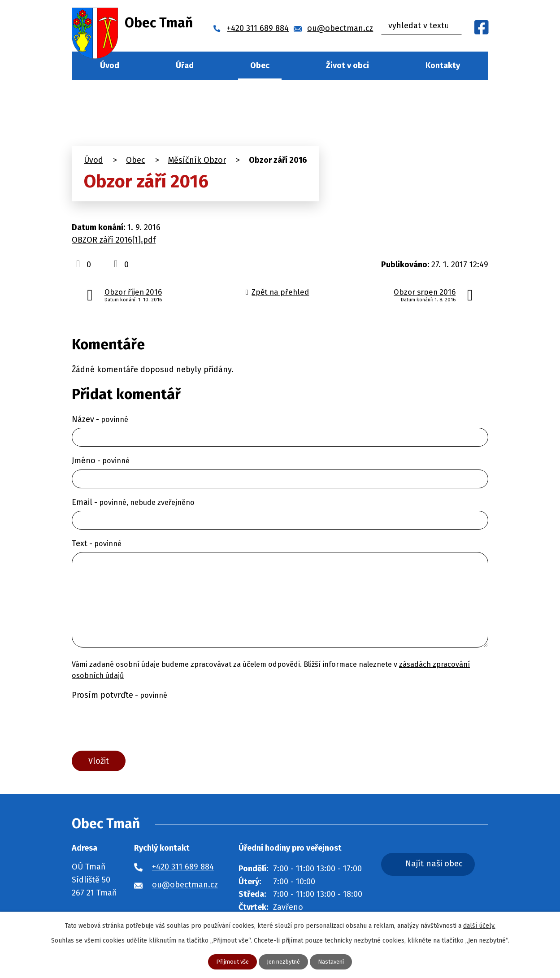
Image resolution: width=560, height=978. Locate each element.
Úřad (185, 65)
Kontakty (443, 65)
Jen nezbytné (284, 962)
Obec (260, 65)
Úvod (110, 65)
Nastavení (335, 962)
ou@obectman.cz (185, 887)
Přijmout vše (229, 962)
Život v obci (347, 65)
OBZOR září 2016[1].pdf (114, 240)
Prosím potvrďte (119, 695)
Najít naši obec (445, 867)
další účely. (479, 925)
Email (133, 502)
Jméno (101, 461)
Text (97, 543)
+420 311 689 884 (183, 869)
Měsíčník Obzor (197, 160)
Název (100, 419)
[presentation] (140, 725)
